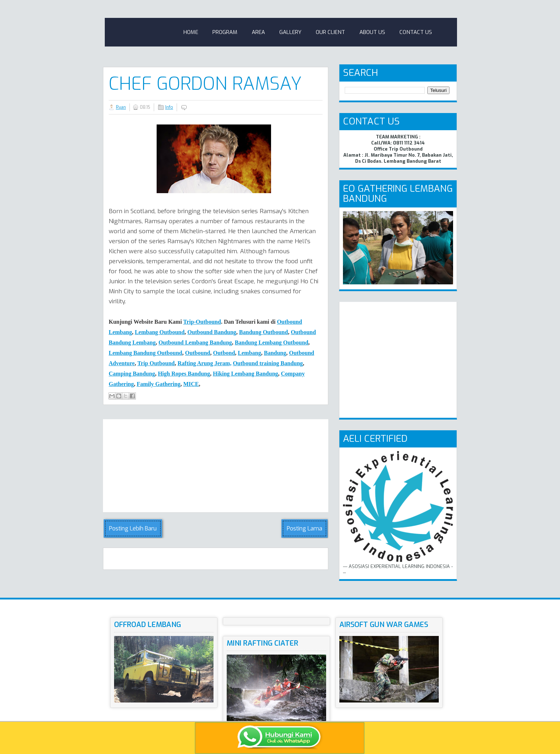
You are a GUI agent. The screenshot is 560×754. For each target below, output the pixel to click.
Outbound (197, 353)
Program (225, 32)
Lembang (249, 353)
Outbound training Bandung (268, 363)
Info (169, 107)
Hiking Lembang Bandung (245, 374)
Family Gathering (158, 384)
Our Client (330, 32)
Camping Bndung (132, 374)
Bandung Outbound (264, 332)
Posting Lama (304, 528)
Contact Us (416, 32)
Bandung (275, 353)
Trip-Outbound (202, 322)
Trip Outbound (156, 363)
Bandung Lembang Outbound (272, 342)
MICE (191, 384)
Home (191, 32)
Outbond (224, 353)
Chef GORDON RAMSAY (205, 84)
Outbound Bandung (212, 332)
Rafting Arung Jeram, (205, 363)
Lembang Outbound (160, 332)
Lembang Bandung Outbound (145, 353)
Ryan (121, 107)
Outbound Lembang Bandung (195, 342)
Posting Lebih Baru (133, 528)
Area (258, 32)
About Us (372, 32)
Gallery (290, 32)
